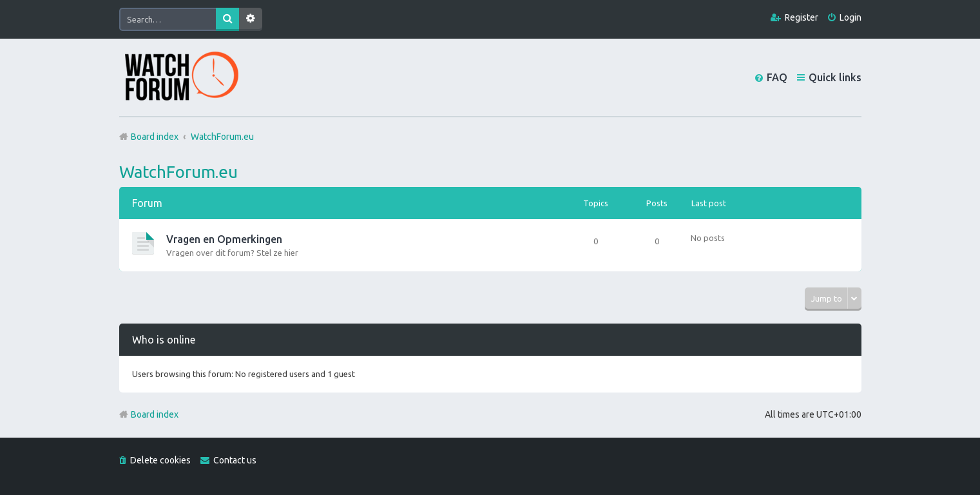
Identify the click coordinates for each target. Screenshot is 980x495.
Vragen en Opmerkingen (224, 239)
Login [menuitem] (850, 17)
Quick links (835, 77)
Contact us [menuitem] (235, 460)
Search (227, 19)
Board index (155, 414)
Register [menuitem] (802, 17)
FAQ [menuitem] (777, 77)
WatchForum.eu (178, 172)
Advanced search (251, 19)
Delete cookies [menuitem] (160, 460)
